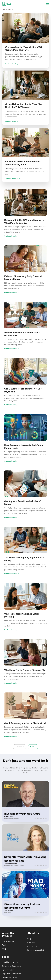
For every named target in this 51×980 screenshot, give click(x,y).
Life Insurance (8, 941)
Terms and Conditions (12, 966)
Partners (31, 942)
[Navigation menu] (47, 4)
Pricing (5, 945)
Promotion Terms (10, 978)
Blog (29, 939)
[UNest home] (7, 4)
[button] (25, 803)
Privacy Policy (8, 970)
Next (33, 747)
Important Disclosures (12, 974)
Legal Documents (10, 962)
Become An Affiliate (36, 950)
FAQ (4, 949)
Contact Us (32, 946)
